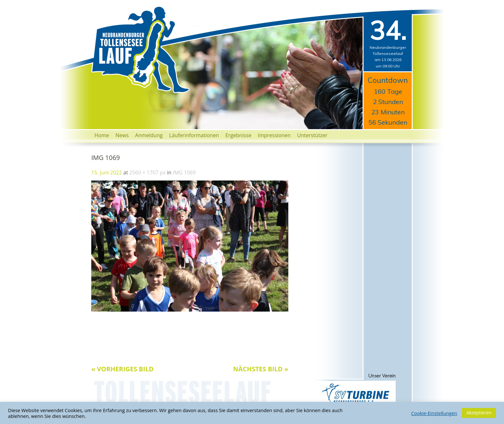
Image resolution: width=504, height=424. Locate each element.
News (122, 135)
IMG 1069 (184, 172)
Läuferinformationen (194, 135)
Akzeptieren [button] (479, 413)
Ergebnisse (238, 135)
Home (102, 135)
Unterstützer (312, 135)
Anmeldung (149, 135)
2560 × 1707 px (147, 172)
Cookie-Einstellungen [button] (434, 413)
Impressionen (274, 135)
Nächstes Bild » (261, 369)
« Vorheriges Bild (122, 369)
